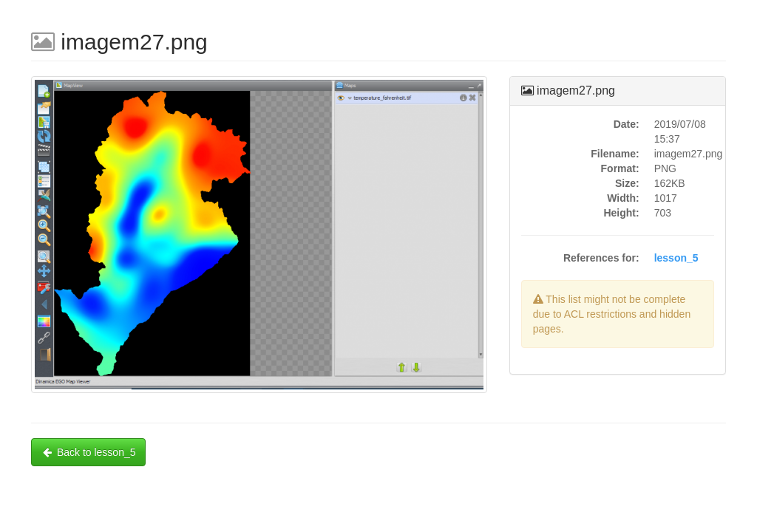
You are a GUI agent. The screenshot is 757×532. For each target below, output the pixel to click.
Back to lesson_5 (88, 452)
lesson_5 (676, 258)
